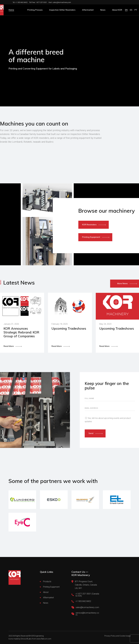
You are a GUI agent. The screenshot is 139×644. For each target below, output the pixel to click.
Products (47, 581)
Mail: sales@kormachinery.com (60, 2)
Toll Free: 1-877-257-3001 (38, 2)
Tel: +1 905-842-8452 (20, 2)
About (46, 592)
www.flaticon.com (44, 639)
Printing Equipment (51, 587)
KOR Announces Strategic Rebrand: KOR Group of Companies (21, 332)
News (46, 603)
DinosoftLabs (26, 639)
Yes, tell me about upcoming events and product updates (108, 420)
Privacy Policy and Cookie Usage (118, 636)
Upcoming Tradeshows (69, 328)
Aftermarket (48, 598)
